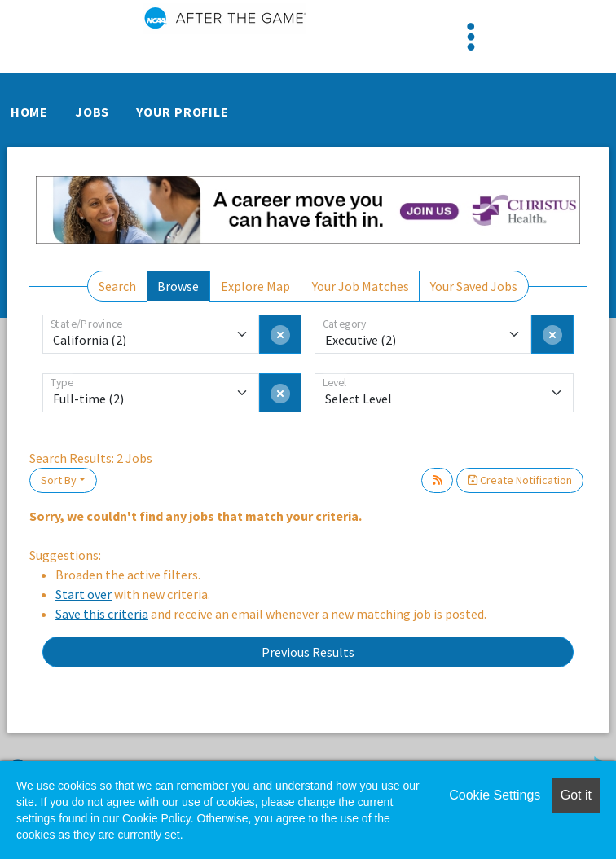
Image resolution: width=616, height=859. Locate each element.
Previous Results (308, 652)
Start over (84, 594)
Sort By (59, 480)
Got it (576, 795)
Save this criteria (102, 614)
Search (117, 286)
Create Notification (520, 480)
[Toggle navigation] (471, 37)
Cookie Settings (495, 795)
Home (29, 112)
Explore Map (255, 286)
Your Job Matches (361, 286)
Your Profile (183, 112)
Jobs (92, 112)
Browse (178, 286)
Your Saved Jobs (474, 286)
